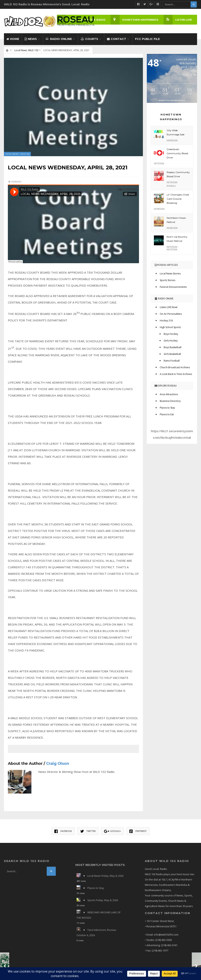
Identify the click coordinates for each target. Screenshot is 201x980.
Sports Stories (168, 282)
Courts (89, 41)
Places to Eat (167, 416)
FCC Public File (147, 41)
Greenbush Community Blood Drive (177, 155)
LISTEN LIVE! (178, 20)
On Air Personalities (171, 316)
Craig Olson (58, 765)
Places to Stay (167, 410)
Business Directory (170, 403)
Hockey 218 (166, 323)
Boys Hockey (171, 336)
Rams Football (172, 363)
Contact (117, 41)
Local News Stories (170, 275)
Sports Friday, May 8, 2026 (103, 902)
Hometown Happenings (134, 20)
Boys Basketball (173, 349)
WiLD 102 (33, 52)
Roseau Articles (166, 267)
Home (13, 41)
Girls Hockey (171, 343)
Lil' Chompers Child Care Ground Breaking (178, 201)
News (31, 41)
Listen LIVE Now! (169, 309)
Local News (21, 52)
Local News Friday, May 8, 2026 (105, 878)
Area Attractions (169, 396)
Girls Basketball (172, 356)
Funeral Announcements (173, 289)
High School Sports (170, 329)
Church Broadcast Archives (175, 369)
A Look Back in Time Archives (176, 376)
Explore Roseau (166, 388)
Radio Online (59, 41)
